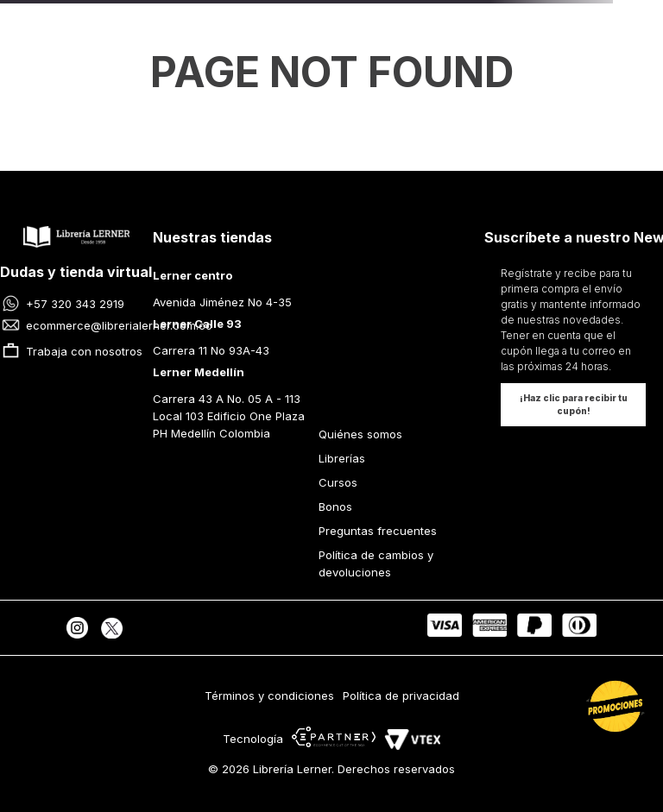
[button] (573, 405)
